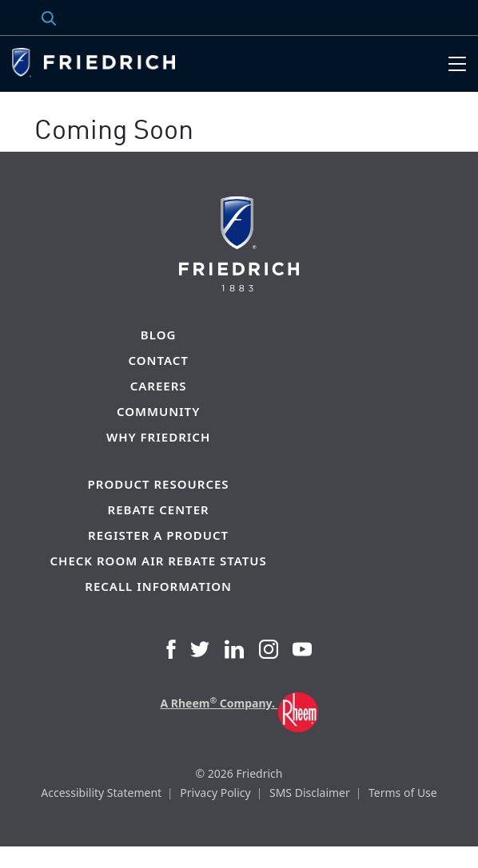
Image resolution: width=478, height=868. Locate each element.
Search (32, 18)
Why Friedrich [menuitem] (158, 437)
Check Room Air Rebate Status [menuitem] (159, 561)
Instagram (269, 649)
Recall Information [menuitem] (158, 587)
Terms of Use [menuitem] (403, 793)
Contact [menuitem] (158, 361)
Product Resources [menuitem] (159, 484)
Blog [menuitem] (158, 335)
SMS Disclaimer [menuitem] (310, 793)
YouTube (302, 649)
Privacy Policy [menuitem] (215, 793)
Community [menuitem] (158, 412)
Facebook (171, 649)
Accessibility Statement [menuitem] (101, 793)
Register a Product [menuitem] (158, 535)
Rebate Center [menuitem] (159, 510)
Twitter (200, 649)
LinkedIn (234, 649)
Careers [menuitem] (159, 386)
